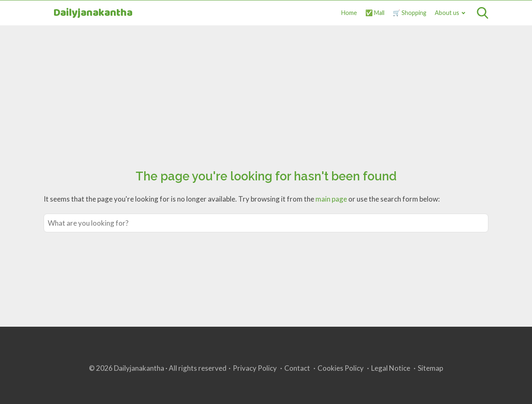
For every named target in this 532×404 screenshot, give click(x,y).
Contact (297, 368)
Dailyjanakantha (93, 13)
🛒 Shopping (410, 13)
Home (349, 13)
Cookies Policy (341, 368)
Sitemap (430, 368)
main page (331, 199)
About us (447, 13)
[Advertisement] (266, 88)
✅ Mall (375, 13)
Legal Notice (391, 368)
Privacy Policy (255, 368)
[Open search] (483, 13)
